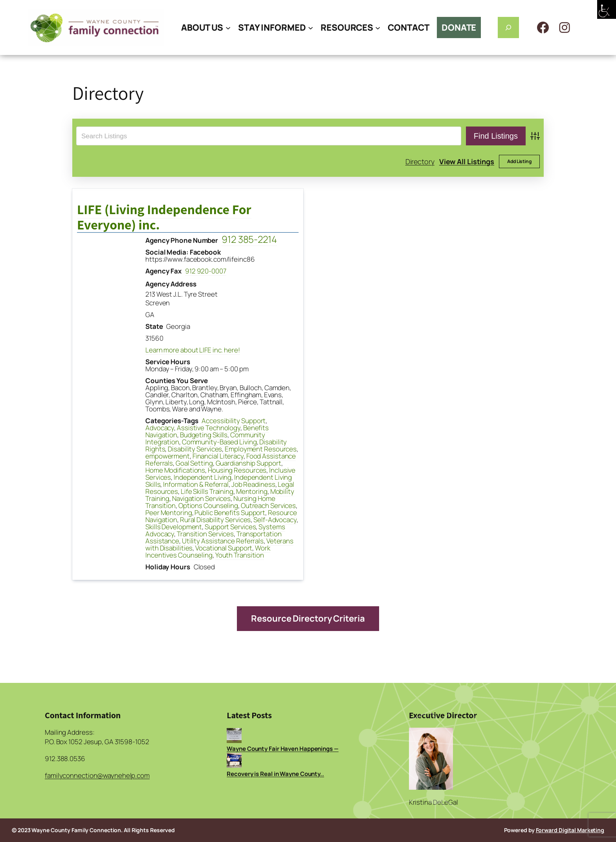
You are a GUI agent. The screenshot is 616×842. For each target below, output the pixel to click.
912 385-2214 (249, 239)
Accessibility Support (234, 421)
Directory (420, 161)
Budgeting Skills (204, 435)
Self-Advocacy (275, 520)
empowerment (168, 456)
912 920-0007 (206, 271)
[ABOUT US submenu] (228, 27)
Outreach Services (268, 505)
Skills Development (174, 527)
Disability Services (195, 449)
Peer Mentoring (169, 513)
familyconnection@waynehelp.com (97, 775)
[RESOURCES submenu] (378, 27)
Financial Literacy (218, 456)
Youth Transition (240, 555)
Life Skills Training (207, 491)
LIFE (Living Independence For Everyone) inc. (164, 217)
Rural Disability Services (215, 520)
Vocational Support (224, 548)
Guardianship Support (248, 463)
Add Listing (519, 161)
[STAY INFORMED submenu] (311, 27)
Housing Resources (237, 470)
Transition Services (205, 534)
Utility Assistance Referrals (223, 541)
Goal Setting (194, 463)
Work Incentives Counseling (208, 551)
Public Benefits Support (230, 513)
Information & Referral (196, 484)
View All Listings (467, 161)
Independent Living (203, 477)
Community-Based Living (219, 442)
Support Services (230, 527)
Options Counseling (208, 505)
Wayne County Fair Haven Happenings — (282, 749)
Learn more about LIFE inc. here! (193, 350)
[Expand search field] (508, 28)
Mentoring (252, 491)
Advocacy (160, 428)
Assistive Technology (209, 428)
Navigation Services (201, 498)
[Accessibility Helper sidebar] (607, 9)
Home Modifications (175, 470)
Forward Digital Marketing (570, 830)
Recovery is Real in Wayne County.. (275, 774)
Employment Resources (261, 449)
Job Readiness (253, 484)
